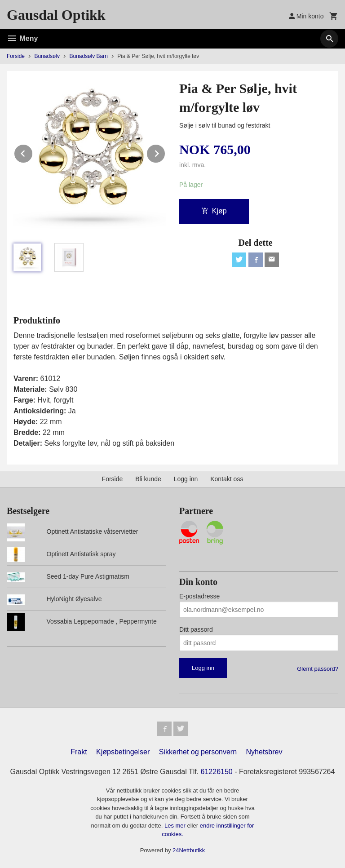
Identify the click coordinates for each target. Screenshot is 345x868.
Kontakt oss (227, 479)
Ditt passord (196, 629)
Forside (16, 56)
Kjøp (214, 211)
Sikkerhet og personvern (198, 752)
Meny (22, 38)
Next (165, 152)
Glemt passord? (318, 669)
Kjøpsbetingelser (123, 752)
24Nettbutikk (189, 850)
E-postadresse (199, 596)
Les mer (176, 826)
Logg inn (186, 479)
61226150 (217, 772)
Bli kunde (148, 479)
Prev (33, 152)
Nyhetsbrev (264, 752)
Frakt (79, 752)
